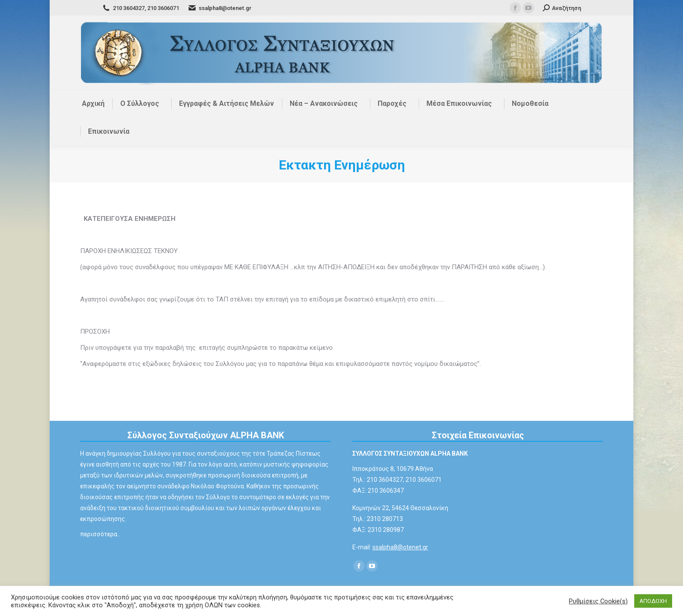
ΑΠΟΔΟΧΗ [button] (653, 601)
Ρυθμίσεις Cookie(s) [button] (598, 601)
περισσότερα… (101, 534)
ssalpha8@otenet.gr (400, 547)
